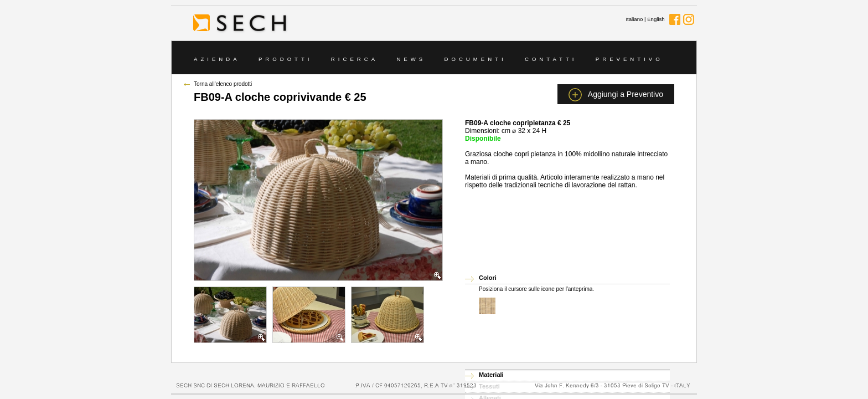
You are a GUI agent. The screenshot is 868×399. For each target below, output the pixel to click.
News (411, 59)
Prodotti (286, 59)
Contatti (551, 59)
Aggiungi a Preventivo (616, 95)
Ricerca (355, 59)
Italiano (634, 19)
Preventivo (629, 59)
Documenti (476, 59)
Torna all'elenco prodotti (223, 84)
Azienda (217, 59)
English (656, 19)
